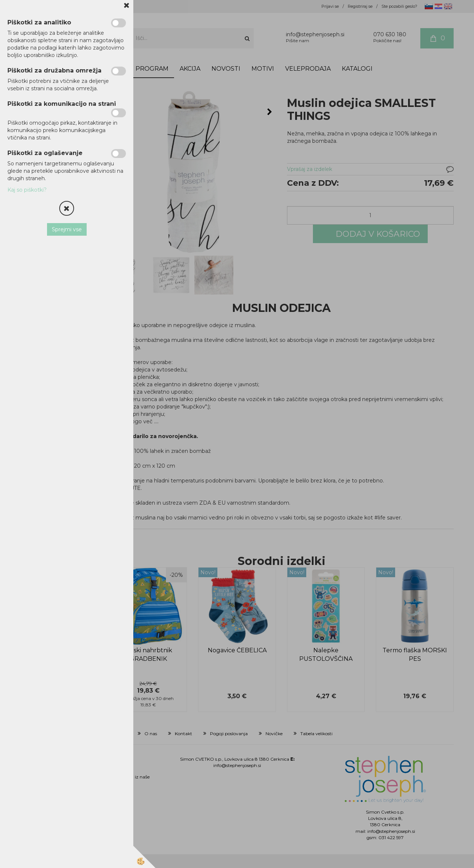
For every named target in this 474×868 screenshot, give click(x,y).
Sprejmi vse (67, 229)
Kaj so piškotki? (27, 190)
